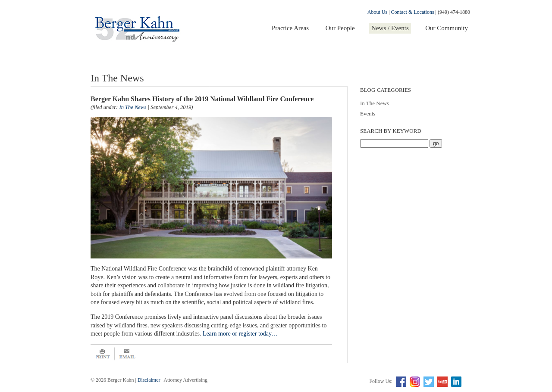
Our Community (447, 28)
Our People (340, 28)
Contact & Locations (413, 12)
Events (368, 114)
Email (127, 354)
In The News (375, 103)
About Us (377, 12)
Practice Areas (290, 28)
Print (103, 354)
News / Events (390, 28)
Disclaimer (149, 380)
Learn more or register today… (240, 334)
